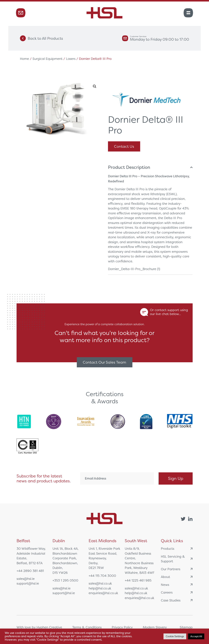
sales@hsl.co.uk (100, 583)
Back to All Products (41, 38)
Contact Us (124, 146)
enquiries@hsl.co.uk (103, 593)
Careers (177, 592)
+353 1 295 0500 (65, 580)
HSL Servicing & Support (177, 559)
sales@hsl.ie (26, 579)
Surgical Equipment (47, 59)
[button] (95, 86)
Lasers (71, 59)
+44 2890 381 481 (30, 571)
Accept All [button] (196, 636)
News (177, 585)
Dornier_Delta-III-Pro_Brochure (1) (134, 269)
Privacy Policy (122, 627)
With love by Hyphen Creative (39, 627)
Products (177, 548)
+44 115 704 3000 (102, 576)
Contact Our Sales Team (104, 362)
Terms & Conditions (87, 627)
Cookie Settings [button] (175, 636)
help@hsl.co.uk (100, 588)
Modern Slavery (155, 627)
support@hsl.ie (28, 583)
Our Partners (177, 569)
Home (24, 59)
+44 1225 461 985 (138, 580)
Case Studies (177, 600)
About (177, 577)
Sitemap (186, 627)
